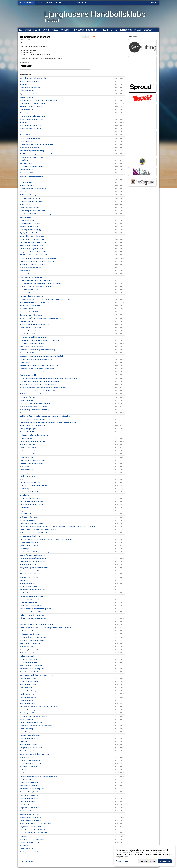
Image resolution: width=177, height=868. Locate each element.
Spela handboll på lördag (28, 602)
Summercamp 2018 (27, 489)
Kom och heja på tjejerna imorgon (31, 732)
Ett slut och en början (27, 457)
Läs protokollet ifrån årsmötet (30, 842)
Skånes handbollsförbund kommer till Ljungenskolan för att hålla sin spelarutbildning (48, 422)
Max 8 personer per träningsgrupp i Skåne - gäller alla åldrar (40, 340)
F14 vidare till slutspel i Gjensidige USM (33, 242)
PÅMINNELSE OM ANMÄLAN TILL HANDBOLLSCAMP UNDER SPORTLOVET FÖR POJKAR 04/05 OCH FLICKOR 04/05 (58, 527)
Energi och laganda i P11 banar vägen (32, 236)
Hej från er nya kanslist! (28, 454)
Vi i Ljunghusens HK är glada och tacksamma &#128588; (39, 100)
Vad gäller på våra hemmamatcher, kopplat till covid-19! (38, 384)
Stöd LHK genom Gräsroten (29, 713)
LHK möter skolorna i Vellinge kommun (33, 103)
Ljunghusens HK (26, 3)
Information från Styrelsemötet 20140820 (33, 833)
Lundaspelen (24, 805)
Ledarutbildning (25, 508)
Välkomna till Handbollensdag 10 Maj (32, 789)
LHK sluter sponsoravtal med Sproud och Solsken (36, 144)
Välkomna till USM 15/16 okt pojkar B (32, 640)
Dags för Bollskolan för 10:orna (30, 763)
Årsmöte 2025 (25, 84)
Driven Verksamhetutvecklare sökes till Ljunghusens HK (38, 258)
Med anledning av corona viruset (31, 413)
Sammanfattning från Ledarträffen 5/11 (33, 555)
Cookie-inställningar (26, 862)
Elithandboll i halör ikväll (28, 574)
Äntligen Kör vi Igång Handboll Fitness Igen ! (35, 568)
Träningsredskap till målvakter (30, 536)
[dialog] (144, 856)
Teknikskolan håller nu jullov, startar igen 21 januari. (37, 625)
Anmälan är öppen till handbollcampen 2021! (35, 324)
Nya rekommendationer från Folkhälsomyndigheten (37, 261)
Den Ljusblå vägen (26, 688)
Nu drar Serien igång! (27, 751)
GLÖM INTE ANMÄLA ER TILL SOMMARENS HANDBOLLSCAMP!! (41, 318)
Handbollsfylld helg (27, 729)
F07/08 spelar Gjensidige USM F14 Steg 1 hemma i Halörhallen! (41, 283)
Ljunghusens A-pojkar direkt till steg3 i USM (34, 754)
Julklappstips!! (25, 362)
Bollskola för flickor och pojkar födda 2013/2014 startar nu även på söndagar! (46, 416)
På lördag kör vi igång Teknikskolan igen (33, 618)
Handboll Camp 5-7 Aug (28, 448)
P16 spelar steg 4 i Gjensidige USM (32, 246)
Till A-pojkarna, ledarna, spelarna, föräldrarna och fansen (39, 707)
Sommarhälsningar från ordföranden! (32, 125)
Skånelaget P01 (25, 741)
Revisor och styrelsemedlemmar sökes (33, 441)
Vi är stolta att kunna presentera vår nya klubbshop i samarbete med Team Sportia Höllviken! (50, 378)
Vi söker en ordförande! (28, 309)
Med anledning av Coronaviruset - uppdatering (35, 403)
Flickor (40, 3)
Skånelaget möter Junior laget (30, 643)
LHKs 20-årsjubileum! (27, 220)
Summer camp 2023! (27, 173)
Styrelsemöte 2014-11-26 (28, 811)
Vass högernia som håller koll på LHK (32, 132)
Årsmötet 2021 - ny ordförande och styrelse (34, 293)
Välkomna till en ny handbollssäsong (32, 839)
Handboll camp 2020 (27, 400)
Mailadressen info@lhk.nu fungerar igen (33, 337)
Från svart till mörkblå (27, 91)
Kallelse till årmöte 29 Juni (29, 659)
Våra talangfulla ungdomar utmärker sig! (33, 264)
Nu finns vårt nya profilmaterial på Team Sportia (35, 533)
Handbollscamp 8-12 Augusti (30, 208)
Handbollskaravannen (27, 694)
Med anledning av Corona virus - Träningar (34, 407)
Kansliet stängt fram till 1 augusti (31, 129)
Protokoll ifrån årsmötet (28, 653)
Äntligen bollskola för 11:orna (30, 634)
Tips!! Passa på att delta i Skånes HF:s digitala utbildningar (39, 366)
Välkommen (24, 846)
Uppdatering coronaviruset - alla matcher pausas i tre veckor (40, 372)
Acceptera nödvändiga (147, 861)
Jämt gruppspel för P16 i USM (30, 482)
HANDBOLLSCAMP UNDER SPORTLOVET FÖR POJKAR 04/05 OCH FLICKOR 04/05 (47, 539)
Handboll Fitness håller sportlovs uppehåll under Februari (39, 530)
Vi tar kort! (23, 479)
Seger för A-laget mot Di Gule (30, 814)
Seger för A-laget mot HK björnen (31, 817)
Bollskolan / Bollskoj (65, 3)
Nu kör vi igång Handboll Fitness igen (32, 615)
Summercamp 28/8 (26, 647)
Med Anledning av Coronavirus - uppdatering (35, 410)
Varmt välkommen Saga (28, 565)
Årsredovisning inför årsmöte (30, 81)
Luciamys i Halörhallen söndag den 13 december (36, 726)
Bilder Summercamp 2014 (29, 836)
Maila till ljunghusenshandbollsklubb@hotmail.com (37, 359)
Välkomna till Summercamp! (29, 767)
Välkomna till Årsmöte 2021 (29, 312)
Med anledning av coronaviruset (31, 268)
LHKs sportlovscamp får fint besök (32, 523)
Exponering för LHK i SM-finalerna (31, 315)
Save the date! (25, 467)
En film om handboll (27, 470)
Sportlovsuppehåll (26, 182)
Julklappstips (25, 549)
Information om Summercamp (30, 88)
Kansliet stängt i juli (26, 170)
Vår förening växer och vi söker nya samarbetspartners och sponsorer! (43, 388)
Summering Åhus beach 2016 (30, 650)
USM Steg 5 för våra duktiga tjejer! (31, 230)
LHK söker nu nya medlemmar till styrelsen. (34, 451)
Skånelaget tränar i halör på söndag (32, 666)
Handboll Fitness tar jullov (29, 476)
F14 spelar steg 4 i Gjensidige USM (32, 249)
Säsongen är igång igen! (28, 429)
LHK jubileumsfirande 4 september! (32, 198)
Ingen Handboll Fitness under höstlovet (33, 561)
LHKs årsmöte (25, 160)
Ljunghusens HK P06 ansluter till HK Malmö (34, 252)
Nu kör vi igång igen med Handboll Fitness (34, 486)
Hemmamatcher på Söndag (29, 738)
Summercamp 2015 (27, 757)
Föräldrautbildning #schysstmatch (31, 223)
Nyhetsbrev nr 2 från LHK (28, 375)
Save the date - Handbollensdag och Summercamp (37, 675)
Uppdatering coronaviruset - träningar (32, 343)
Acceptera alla (165, 861)
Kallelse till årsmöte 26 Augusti (30, 498)
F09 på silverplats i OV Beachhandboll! (33, 211)
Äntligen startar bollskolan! (29, 492)
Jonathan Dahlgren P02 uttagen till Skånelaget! (35, 552)
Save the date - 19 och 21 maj (30, 599)
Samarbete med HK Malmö (29, 577)
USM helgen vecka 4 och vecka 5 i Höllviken (34, 78)
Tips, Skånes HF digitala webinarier (32, 347)
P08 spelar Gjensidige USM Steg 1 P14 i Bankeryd (36, 280)
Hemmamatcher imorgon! (35, 37)
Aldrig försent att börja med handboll (32, 157)
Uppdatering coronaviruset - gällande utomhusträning (38, 350)
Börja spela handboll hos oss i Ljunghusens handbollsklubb (40, 381)
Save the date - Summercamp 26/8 (31, 501)
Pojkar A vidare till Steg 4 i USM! (30, 612)
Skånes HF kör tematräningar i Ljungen (33, 460)
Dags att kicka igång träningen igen (32, 167)
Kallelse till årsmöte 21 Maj (29, 587)
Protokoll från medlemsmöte (30, 631)
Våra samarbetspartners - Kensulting (32, 151)
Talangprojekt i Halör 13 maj (29, 786)
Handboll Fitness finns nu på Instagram (33, 426)
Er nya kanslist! (25, 495)
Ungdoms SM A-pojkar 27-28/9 (30, 827)
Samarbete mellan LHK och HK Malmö (33, 463)
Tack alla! (23, 580)
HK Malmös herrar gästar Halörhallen (32, 107)
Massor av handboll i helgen (29, 542)
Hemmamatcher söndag (28, 703)
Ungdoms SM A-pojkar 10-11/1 (30, 808)
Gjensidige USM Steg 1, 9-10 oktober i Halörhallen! (37, 287)
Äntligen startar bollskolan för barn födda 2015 (36, 302)
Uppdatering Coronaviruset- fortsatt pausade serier (37, 369)
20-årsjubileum (25, 192)
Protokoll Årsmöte (26, 438)
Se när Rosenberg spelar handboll (31, 722)
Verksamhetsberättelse (28, 583)
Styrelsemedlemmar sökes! (29, 662)
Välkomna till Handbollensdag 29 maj (32, 669)
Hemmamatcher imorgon (28, 678)
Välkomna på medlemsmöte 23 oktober (33, 637)
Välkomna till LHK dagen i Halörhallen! (33, 590)
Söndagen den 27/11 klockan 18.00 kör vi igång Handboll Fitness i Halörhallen (46, 628)
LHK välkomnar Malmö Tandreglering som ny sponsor (38, 214)
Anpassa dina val (122, 861)
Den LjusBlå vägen (26, 135)
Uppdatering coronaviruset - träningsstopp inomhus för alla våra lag (42, 356)
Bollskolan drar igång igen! (29, 195)
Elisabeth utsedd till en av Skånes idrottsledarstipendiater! (39, 776)
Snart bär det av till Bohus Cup (30, 672)
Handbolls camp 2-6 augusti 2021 (31, 328)
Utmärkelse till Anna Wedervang (31, 773)
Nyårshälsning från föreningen (30, 94)
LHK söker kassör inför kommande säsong (34, 334)
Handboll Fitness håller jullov (30, 546)
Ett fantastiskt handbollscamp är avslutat (34, 394)
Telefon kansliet (25, 271)
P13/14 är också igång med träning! (32, 296)
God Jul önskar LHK (27, 97)
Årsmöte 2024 (25, 122)
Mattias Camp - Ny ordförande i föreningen (34, 116)
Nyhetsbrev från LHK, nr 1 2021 (30, 321)
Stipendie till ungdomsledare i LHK (31, 176)
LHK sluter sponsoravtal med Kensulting (33, 189)
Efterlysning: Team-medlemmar (30, 760)
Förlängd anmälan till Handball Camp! (32, 201)
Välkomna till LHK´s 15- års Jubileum (32, 596)
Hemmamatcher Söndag (28, 691)
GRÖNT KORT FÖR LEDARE (29, 517)
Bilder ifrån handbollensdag (29, 782)
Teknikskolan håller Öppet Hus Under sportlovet (36, 609)
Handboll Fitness (26, 593)
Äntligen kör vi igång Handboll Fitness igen (34, 435)
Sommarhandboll (26, 217)
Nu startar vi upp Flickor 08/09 (30, 735)
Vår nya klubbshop (26, 163)
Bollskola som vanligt (27, 186)
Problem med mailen (27, 110)
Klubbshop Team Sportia (28, 274)
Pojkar (50, 3)
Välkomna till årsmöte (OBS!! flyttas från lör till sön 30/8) (38, 391)
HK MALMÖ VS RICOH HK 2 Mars (31, 606)
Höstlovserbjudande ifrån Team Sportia (33, 558)
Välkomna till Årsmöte (27, 397)
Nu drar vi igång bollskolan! (29, 113)
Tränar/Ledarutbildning (28, 520)
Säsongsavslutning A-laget (29, 792)
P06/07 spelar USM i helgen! (29, 290)
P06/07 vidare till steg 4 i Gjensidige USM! (34, 255)
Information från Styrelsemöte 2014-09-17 (34, 830)
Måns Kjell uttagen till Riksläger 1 (31, 138)
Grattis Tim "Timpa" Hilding (29, 681)
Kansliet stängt (25, 204)
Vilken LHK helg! (25, 514)
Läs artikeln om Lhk (27, 700)
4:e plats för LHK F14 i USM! (29, 227)
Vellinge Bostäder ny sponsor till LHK (32, 239)
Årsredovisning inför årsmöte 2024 (31, 119)
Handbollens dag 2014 (28, 849)
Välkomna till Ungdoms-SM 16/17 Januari (34, 716)
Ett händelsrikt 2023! (27, 141)
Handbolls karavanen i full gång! (31, 820)
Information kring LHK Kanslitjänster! (32, 277)
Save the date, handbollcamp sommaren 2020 (35, 419)
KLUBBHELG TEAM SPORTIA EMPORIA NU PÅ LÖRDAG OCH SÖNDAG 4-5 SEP (45, 299)
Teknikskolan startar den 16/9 (30, 571)
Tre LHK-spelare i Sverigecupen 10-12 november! (36, 154)
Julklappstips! (25, 473)
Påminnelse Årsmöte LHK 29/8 (30, 306)
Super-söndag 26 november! (29, 148)
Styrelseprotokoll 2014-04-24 (30, 852)
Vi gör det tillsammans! (28, 511)
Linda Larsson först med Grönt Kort (32, 505)
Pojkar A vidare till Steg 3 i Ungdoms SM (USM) (36, 824)
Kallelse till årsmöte (27, 779)
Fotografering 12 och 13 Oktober (31, 748)
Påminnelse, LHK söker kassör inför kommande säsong (38, 331)
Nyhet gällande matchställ (29, 233)
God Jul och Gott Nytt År (28, 353)
